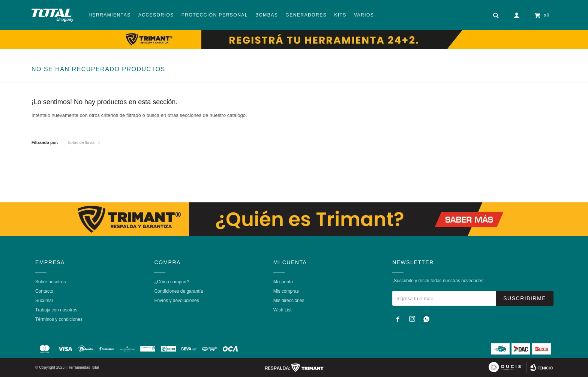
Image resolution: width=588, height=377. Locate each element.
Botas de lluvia (81, 142)
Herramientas (109, 15)
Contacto (44, 291)
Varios (364, 15)
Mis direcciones (289, 301)
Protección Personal (215, 15)
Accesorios (156, 15)
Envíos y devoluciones (176, 301)
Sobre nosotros (50, 282)
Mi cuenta (283, 282)
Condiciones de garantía (178, 291)
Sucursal (44, 301)
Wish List (283, 310)
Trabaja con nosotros (56, 310)
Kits (340, 15)
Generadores (306, 15)
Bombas (267, 15)
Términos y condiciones (59, 319)
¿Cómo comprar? (172, 282)
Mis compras (286, 291)
